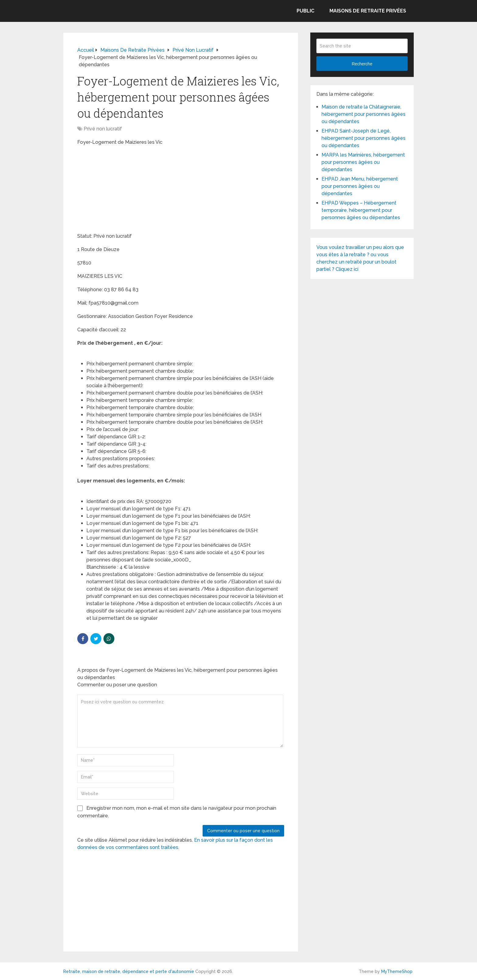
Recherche (362, 64)
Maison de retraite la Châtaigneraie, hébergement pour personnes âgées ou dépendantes (364, 114)
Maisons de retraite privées (368, 11)
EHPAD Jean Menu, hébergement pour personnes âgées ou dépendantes (360, 186)
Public (305, 11)
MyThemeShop (397, 971)
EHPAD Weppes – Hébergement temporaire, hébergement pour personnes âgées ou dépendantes (361, 210)
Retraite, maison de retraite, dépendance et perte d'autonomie (129, 971)
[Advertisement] (123, 190)
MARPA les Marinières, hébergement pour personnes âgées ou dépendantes (363, 162)
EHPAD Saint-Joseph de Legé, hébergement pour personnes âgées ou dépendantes (364, 138)
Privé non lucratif (103, 129)
